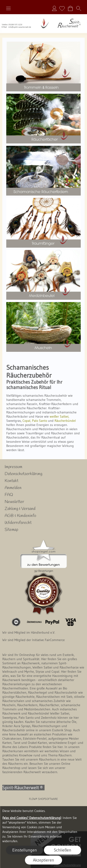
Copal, (26, 421)
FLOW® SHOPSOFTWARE (43, 799)
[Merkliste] (62, 8)
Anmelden (54, 8)
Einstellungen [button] (25, 850)
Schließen (63, 850)
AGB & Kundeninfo (20, 516)
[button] (8, 8)
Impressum (13, 467)
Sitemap (11, 530)
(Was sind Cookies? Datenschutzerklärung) (32, 818)
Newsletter (14, 502)
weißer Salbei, (59, 416)
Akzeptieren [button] (43, 860)
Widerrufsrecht (18, 523)
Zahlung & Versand (20, 509)
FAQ (9, 495)
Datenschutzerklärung (23, 474)
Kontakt (11, 481)
